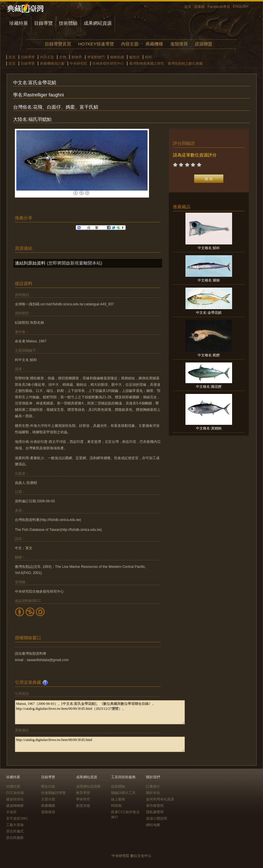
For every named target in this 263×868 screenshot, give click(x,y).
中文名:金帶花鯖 (209, 313)
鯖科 (148, 57)
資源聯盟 (204, 44)
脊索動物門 (96, 57)
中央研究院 (78, 64)
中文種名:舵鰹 (209, 355)
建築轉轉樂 (15, 806)
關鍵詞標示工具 (123, 793)
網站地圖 (153, 825)
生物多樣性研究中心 (108, 64)
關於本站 (153, 793)
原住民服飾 (15, 838)
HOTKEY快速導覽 (96, 44)
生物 (63, 57)
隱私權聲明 (155, 812)
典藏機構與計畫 (52, 64)
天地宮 (11, 812)
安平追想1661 (17, 818)
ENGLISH (241, 6)
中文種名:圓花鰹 (209, 387)
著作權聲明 (155, 806)
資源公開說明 (157, 818)
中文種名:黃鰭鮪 (209, 428)
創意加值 (83, 806)
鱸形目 (134, 57)
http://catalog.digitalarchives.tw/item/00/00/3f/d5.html (100, 744)
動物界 (77, 57)
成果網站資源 (98, 23)
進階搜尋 (179, 44)
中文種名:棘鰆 (209, 280)
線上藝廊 (118, 799)
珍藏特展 (19, 23)
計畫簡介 (153, 786)
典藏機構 (154, 44)
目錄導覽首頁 (58, 44)
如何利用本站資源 (160, 799)
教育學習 (83, 793)
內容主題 (130, 44)
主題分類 (48, 799)
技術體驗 (68, 23)
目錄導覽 (43, 23)
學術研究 (83, 799)
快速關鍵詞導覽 (53, 793)
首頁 (188, 7)
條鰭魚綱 (117, 57)
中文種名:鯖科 (209, 248)
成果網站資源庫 (88, 786)
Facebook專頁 (219, 7)
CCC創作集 (15, 793)
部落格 (199, 7)
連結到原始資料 (30, 263)
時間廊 (116, 806)
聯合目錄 (48, 786)
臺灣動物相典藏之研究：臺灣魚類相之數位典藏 (166, 64)
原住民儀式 (15, 831)
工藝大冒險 (15, 825)
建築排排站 (15, 799)
